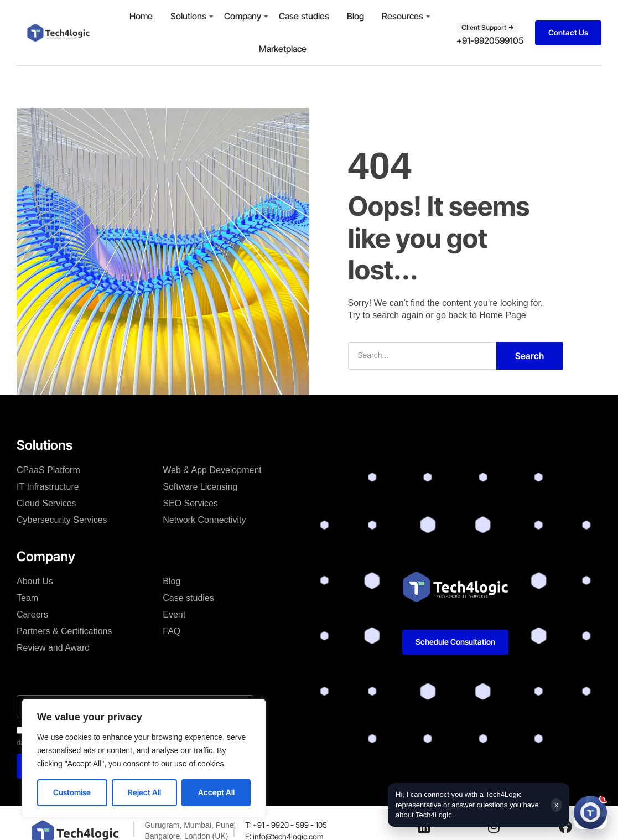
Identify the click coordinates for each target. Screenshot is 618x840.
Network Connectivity (204, 520)
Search (529, 356)
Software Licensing (200, 487)
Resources (403, 16)
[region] (144, 758)
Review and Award (53, 648)
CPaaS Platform (48, 470)
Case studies (304, 16)
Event (174, 615)
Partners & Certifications (64, 631)
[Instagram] (494, 827)
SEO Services (190, 503)
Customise (72, 792)
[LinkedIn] (424, 827)
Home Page (503, 315)
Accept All (216, 792)
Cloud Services (46, 503)
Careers (32, 615)
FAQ (172, 631)
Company (243, 16)
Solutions (188, 16)
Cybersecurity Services (62, 520)
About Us (35, 581)
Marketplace (283, 49)
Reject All (144, 792)
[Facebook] (565, 827)
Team (27, 598)
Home (141, 16)
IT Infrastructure (48, 487)
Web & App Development (212, 470)
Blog (355, 16)
